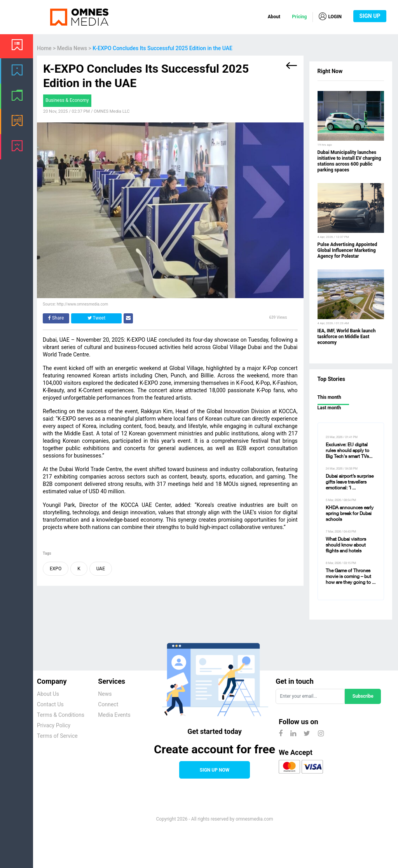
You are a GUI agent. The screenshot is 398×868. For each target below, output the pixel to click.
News (105, 694)
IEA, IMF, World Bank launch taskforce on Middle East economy (347, 337)
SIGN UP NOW (215, 770)
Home (44, 48)
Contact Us (50, 704)
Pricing (299, 17)
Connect (108, 704)
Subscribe (363, 696)
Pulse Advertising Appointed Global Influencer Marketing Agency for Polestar (347, 250)
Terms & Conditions (61, 715)
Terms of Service (57, 736)
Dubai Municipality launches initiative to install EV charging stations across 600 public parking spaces (349, 161)
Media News (72, 48)
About (274, 17)
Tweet (96, 318)
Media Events (114, 715)
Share (56, 318)
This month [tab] (329, 397)
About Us (48, 694)
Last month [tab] (329, 408)
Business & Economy (67, 100)
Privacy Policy (54, 725)
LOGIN (330, 16)
